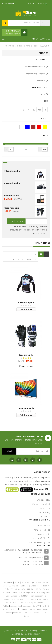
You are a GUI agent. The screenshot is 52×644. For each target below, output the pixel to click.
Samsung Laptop (32, 603)
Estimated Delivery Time (39, 542)
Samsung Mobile (28, 592)
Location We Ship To (41, 538)
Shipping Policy (43, 500)
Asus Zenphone (43, 592)
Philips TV (9, 589)
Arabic (43, 3)
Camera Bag (36, 599)
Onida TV (34, 586)
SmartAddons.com (32, 634)
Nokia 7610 (17, 613)
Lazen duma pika (26, 408)
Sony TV (36, 606)
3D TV (9, 592)
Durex (17, 582)
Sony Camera (11, 596)
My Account (45, 508)
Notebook (27, 606)
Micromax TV (20, 589)
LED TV (30, 589)
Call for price (26, 309)
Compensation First (41, 504)
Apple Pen (26, 582)
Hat (43, 606)
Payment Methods (42, 530)
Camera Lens (10, 599)
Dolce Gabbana (22, 586)
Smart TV (17, 592)
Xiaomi (46, 609)
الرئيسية (44, 46)
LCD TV (38, 589)
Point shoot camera (38, 596)
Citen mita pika (12, 171)
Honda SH (8, 582)
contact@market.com (34, 558)
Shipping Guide (43, 534)
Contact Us (45, 517)
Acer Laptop (18, 603)
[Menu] (4, 39)
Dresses (8, 613)
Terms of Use (44, 526)
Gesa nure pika (12, 208)
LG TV (11, 586)
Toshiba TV (45, 586)
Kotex (37, 613)
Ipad (41, 603)
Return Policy (44, 512)
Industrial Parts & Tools (27, 46)
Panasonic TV (12, 609)
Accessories (16, 606)
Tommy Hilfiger (35, 609)
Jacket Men (37, 582)
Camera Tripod (23, 599)
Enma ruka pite (12, 196)
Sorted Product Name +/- (22, 259)
